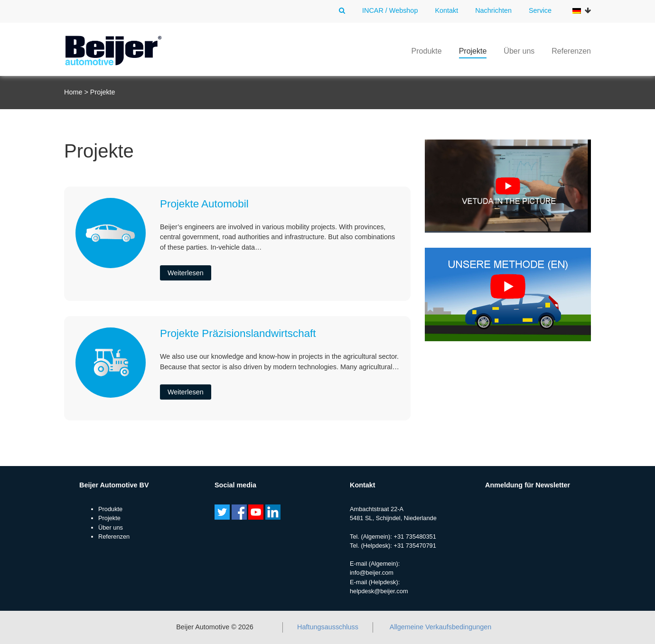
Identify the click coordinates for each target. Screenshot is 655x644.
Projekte (473, 51)
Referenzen (571, 51)
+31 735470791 (415, 546)
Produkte (427, 51)
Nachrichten (493, 10)
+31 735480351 (415, 537)
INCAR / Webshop (390, 10)
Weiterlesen (186, 273)
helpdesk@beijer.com (379, 591)
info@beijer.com (372, 573)
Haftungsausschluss (328, 627)
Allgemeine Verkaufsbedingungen (440, 627)
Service (540, 10)
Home (73, 92)
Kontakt (446, 10)
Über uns (519, 51)
